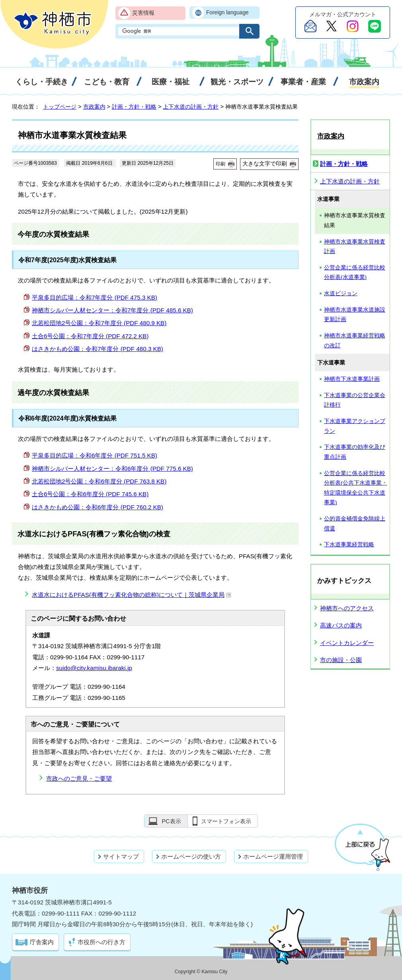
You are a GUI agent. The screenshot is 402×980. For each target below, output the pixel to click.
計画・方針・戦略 (134, 107)
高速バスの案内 (341, 625)
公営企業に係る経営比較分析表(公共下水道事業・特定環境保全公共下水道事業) (356, 488)
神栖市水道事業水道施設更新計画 (355, 315)
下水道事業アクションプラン (355, 426)
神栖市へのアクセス (347, 608)
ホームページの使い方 (191, 856)
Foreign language (227, 13)
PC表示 (171, 821)
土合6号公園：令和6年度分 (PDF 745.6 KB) (90, 494)
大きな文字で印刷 (265, 164)
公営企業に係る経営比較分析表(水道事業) (355, 273)
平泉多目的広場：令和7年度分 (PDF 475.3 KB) (95, 297)
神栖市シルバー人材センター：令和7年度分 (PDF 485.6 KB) (112, 310)
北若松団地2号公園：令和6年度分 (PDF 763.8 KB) (99, 481)
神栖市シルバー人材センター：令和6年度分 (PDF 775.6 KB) (112, 469)
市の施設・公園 (341, 660)
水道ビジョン (341, 293)
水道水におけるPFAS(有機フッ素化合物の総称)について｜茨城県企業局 (132, 595)
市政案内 (94, 107)
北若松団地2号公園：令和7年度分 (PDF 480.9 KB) (99, 323)
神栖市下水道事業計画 (352, 379)
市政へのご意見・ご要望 (79, 778)
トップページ (60, 107)
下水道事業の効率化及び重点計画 (355, 452)
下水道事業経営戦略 (349, 545)
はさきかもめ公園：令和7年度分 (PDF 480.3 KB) (98, 349)
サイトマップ (121, 856)
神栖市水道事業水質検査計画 (355, 247)
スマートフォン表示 (226, 821)
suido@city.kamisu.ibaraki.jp (94, 668)
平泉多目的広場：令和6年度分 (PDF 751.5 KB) (95, 455)
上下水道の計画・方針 (191, 107)
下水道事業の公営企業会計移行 (355, 400)
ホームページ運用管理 (273, 856)
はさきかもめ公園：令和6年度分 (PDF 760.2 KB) (98, 507)
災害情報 (143, 13)
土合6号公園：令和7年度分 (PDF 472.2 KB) (90, 336)
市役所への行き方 (101, 942)
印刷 (221, 164)
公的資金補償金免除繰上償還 (355, 524)
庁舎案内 (42, 942)
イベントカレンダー (347, 643)
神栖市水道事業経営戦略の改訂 (355, 341)
